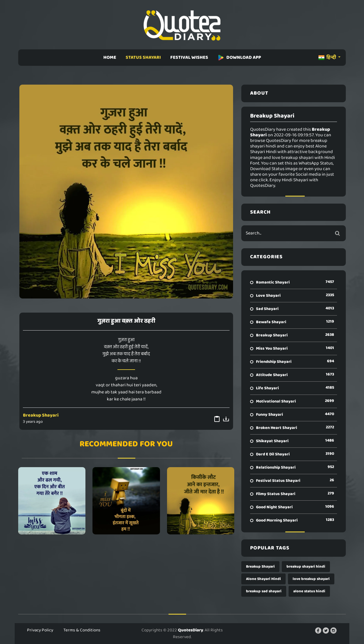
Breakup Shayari (41, 415)
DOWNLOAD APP (239, 57)
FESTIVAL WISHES (189, 57)
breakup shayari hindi (306, 567)
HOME (110, 57)
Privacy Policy (40, 630)
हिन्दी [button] (328, 57)
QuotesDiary (191, 630)
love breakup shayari (311, 579)
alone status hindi (309, 591)
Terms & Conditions (82, 630)
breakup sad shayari (264, 591)
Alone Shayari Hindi (263, 579)
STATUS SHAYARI (143, 57)
